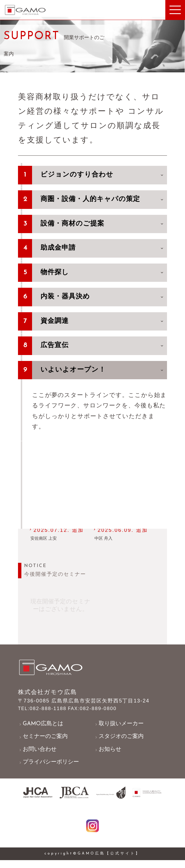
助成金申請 (102, 249)
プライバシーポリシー (51, 768)
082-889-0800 (95, 712)
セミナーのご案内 (45, 741)
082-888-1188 (43, 712)
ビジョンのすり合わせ (102, 176)
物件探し (102, 274)
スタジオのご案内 (121, 741)
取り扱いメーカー (120, 728)
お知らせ (109, 754)
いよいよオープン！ (102, 371)
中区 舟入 (104, 540)
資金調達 (102, 322)
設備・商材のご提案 (102, 225)
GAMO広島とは (42, 728)
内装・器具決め (102, 298)
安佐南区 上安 (44, 540)
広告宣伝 (102, 347)
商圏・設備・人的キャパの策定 (102, 200)
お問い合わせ (39, 754)
